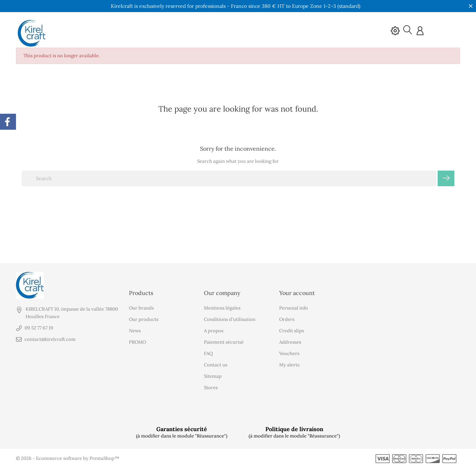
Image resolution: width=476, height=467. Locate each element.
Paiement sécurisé (224, 342)
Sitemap (213, 376)
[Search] (229, 178)
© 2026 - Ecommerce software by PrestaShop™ (68, 458)
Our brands (141, 308)
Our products (144, 319)
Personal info (294, 308)
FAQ (208, 353)
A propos (214, 331)
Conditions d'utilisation (230, 319)
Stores (211, 388)
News (135, 331)
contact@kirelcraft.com (50, 339)
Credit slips (292, 331)
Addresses (290, 342)
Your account (297, 292)
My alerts (289, 365)
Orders (287, 319)
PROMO (137, 342)
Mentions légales (222, 308)
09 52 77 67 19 (39, 328)
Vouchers (289, 353)
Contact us (216, 365)
